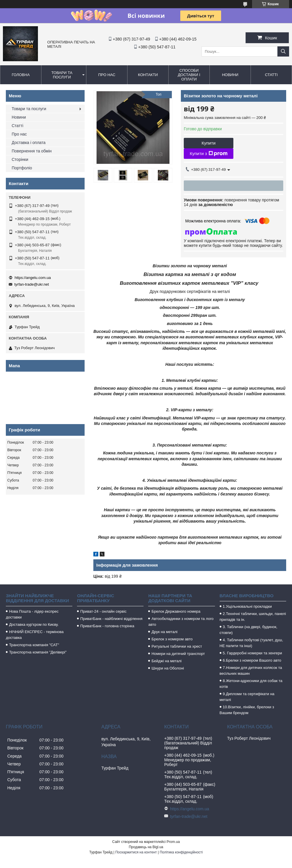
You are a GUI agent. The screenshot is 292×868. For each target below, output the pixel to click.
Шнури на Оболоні (168, 668)
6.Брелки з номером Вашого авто (252, 660)
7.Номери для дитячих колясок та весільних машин (251, 671)
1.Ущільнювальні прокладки (247, 606)
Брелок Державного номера (176, 611)
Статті (271, 75)
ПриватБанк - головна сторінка (107, 626)
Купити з (208, 154)
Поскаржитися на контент (136, 852)
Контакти (148, 75)
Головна (21, 75)
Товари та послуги (62, 75)
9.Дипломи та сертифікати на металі (247, 697)
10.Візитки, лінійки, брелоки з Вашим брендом (247, 710)
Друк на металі (164, 632)
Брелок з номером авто (172, 639)
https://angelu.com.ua (33, 278)
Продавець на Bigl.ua (146, 847)
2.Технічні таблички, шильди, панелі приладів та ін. (253, 617)
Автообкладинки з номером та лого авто (181, 622)
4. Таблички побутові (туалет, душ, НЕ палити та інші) (251, 643)
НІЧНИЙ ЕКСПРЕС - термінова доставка (35, 635)
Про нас (107, 75)
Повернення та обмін (32, 151)
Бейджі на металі (166, 661)
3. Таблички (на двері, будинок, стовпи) (249, 630)
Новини (230, 75)
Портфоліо (22, 168)
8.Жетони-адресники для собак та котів (251, 684)
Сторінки (20, 159)
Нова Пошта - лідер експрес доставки (32, 614)
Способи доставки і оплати (189, 75)
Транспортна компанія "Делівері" (38, 652)
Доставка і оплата (29, 143)
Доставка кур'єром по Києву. (34, 624)
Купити (209, 143)
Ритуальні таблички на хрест (177, 646)
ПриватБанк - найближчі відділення (111, 619)
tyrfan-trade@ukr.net (32, 284)
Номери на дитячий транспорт (178, 654)
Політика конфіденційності (181, 852)
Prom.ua (173, 842)
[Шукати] (283, 51)
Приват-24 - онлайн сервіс (103, 611)
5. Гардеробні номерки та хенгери (252, 653)
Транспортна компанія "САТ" (34, 645)
